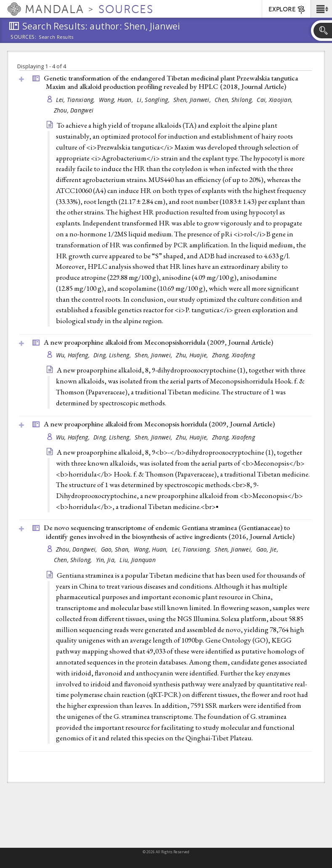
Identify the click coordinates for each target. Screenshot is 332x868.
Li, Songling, (154, 100)
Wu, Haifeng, (74, 355)
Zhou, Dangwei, (77, 549)
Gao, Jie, (268, 549)
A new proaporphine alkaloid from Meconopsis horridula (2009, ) (159, 424)
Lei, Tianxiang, (76, 100)
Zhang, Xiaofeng (234, 355)
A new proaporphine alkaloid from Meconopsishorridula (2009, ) (158, 342)
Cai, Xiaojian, (275, 100)
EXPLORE (287, 10)
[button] (321, 9)
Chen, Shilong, (235, 100)
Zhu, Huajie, (193, 355)
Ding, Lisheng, (113, 355)
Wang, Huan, (117, 100)
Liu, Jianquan (138, 560)
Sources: (24, 38)
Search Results (56, 37)
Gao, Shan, (116, 549)
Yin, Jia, (107, 560)
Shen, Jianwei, (193, 100)
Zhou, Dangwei (74, 110)
